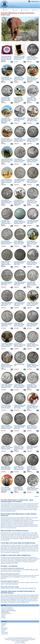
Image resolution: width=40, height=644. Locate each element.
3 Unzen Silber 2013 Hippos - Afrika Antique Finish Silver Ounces (32, 427)
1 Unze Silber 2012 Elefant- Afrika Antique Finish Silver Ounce (6, 468)
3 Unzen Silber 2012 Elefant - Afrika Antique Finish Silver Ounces (19, 468)
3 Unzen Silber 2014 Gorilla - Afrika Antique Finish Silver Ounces (19, 325)
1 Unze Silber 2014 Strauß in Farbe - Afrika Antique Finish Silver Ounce (33, 304)
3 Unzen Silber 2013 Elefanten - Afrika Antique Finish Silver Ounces (7, 427)
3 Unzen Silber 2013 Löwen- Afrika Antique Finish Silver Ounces (6, 407)
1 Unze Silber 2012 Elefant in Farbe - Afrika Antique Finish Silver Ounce (7, 345)
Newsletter (4, 618)
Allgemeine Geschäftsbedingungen (9, 611)
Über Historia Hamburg (6, 613)
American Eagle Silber (5, 559)
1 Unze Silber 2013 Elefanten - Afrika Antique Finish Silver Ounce (20, 345)
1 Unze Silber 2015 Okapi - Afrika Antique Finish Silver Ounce (20, 263)
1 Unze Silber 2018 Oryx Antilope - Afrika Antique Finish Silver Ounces (32, 160)
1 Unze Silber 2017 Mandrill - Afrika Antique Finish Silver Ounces (32, 181)
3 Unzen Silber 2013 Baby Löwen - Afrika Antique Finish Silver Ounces (7, 386)
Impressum (4, 615)
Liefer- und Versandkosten (7, 608)
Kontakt (3, 616)
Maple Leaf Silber (16, 557)
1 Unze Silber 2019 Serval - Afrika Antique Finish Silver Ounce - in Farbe (33, 119)
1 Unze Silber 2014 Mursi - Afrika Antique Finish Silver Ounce (20, 304)
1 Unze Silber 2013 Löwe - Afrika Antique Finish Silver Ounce (33, 448)
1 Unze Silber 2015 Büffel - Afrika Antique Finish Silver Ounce (7, 284)
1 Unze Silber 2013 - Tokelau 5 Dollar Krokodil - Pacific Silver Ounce (33, 489)
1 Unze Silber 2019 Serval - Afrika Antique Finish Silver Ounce (20, 119)
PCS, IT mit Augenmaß (21, 642)
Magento (24, 643)
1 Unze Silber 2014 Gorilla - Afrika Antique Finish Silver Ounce (7, 304)
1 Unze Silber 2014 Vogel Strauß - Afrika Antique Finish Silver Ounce (32, 325)
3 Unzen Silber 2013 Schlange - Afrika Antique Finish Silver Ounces (33, 366)
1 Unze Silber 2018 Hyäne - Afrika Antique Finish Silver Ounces (20, 181)
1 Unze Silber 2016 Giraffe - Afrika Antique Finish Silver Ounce (33, 222)
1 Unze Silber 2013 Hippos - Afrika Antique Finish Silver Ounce (20, 427)
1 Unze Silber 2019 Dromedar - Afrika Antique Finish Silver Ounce (20, 140)
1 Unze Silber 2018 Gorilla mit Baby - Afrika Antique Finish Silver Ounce (33, 140)
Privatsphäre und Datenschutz (8, 609)
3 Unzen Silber (9, 551)
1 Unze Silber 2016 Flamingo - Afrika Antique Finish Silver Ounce (20, 222)
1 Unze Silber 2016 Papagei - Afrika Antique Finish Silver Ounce (7, 242)
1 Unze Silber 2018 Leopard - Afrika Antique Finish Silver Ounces (19, 160)
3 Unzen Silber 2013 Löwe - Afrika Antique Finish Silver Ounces (20, 407)
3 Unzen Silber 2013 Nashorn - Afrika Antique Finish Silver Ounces (20, 386)
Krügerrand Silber (24, 557)
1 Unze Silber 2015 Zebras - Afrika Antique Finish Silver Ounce (20, 284)
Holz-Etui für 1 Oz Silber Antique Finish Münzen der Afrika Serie (19, 58)
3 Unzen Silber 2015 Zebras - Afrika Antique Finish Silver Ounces (19, 242)
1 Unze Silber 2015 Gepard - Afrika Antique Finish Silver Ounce (32, 263)
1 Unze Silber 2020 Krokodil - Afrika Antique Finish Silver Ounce (32, 58)
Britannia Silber (31, 557)
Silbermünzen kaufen (11, 511)
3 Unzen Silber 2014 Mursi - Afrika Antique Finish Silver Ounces (7, 325)
